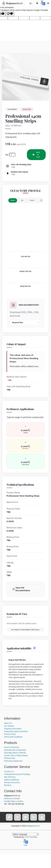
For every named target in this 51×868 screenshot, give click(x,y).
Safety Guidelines (12, 780)
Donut (13, 200)
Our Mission (9, 726)
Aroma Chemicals (12, 747)
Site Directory (10, 777)
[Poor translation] (10, 14)
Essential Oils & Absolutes (15, 750)
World (14, 3)
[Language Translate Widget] (26, 834)
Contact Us (9, 771)
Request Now (26, 322)
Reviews (8, 785)
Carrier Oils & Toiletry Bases (16, 755)
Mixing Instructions (12, 782)
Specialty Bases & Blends (15, 753)
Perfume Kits (10, 758)
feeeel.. (32, 200)
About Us (8, 723)
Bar (22, 200)
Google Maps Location (14, 801)
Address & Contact (12, 798)
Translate (31, 837)
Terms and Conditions (13, 737)
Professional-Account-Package (17, 774)
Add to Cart (36, 155)
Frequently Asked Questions (16, 731)
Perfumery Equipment (13, 761)
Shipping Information (13, 729)
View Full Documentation (21, 589)
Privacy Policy (10, 734)
